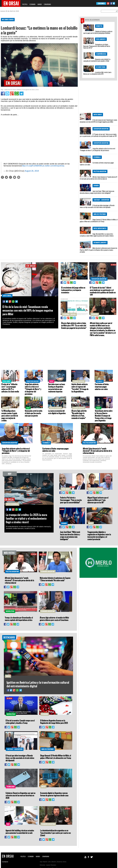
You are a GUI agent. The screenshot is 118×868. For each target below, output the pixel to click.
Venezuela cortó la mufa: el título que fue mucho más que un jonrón (34, 413)
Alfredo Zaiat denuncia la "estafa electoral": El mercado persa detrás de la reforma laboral (99, 178)
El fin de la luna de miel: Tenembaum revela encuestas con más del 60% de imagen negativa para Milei (98, 121)
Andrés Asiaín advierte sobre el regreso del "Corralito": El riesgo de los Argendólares (80, 388)
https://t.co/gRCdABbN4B (32, 166)
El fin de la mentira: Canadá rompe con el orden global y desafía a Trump (20, 722)
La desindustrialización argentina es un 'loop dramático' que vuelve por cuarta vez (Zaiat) (56, 833)
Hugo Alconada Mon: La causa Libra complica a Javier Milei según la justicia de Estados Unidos (97, 235)
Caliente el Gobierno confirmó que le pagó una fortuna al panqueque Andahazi (98, 32)
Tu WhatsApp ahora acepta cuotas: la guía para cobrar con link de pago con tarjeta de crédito (10, 416)
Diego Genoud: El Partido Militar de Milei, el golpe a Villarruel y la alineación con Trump (99, 221)
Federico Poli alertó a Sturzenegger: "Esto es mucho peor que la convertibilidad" (71, 500)
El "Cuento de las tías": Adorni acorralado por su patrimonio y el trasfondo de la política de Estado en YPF (98, 135)
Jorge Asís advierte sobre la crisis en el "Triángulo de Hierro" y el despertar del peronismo (97, 149)
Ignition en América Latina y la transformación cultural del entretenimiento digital (38, 684)
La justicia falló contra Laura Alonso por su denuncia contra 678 (97, 73)
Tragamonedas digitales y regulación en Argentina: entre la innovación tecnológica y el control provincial (99, 536)
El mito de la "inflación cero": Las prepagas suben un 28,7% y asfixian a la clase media (10, 388)
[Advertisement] (38, 198)
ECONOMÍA (32, 4)
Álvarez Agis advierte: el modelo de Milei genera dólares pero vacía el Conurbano (54, 619)
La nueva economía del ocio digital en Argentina (57, 412)
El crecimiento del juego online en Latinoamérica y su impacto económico (73, 290)
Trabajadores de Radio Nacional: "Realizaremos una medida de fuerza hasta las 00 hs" (97, 46)
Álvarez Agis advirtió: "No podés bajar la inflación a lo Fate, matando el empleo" (79, 414)
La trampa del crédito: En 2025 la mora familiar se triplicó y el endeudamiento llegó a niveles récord (27, 518)
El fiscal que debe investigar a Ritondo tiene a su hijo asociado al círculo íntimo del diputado (97, 206)
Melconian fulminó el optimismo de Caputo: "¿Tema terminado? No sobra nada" (55, 579)
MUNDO (40, 4)
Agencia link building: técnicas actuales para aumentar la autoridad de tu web (20, 832)
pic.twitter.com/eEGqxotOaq (53, 166)
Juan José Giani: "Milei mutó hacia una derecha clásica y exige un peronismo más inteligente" (97, 192)
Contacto (5, 862)
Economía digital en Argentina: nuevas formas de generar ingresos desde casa (54, 794)
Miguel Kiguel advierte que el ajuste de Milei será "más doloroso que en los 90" (98, 500)
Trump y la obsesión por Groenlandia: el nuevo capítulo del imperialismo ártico (19, 619)
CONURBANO (47, 4)
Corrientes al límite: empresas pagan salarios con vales (97, 164)
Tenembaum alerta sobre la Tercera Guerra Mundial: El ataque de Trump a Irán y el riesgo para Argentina (104, 416)
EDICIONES (101, 3)
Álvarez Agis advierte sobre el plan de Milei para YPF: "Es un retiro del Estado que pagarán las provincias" (74, 325)
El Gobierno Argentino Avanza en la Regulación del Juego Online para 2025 (54, 722)
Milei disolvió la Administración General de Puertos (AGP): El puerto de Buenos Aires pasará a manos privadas (98, 250)
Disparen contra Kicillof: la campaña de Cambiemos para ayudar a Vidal (97, 60)
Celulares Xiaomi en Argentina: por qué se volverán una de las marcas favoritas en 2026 (21, 795)
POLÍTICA (25, 4)
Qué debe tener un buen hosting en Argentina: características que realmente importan (57, 388)
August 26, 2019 (32, 171)
